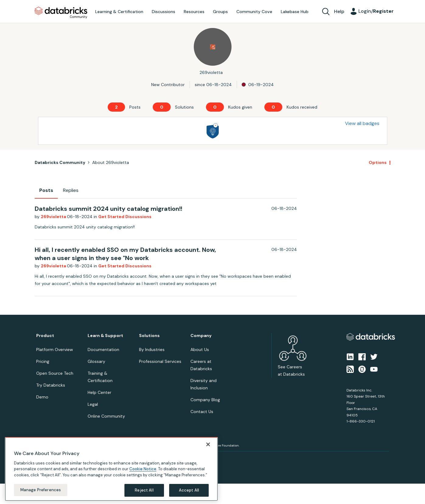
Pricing (43, 361)
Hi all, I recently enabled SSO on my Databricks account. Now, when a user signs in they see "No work (125, 254)
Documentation (103, 349)
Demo (42, 397)
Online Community (106, 416)
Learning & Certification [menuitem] (119, 12)
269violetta (54, 217)
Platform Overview (55, 349)
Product (45, 336)
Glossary (96, 361)
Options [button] (378, 162)
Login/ (376, 11)
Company (201, 336)
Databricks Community (61, 13)
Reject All (144, 490)
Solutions (149, 336)
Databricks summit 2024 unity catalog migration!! (108, 209)
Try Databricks (51, 385)
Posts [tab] (46, 190)
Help (339, 11)
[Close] (208, 444)
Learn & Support (105, 336)
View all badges (362, 123)
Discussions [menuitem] (164, 12)
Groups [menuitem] (220, 12)
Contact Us (202, 412)
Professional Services (160, 361)
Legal (93, 404)
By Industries (152, 349)
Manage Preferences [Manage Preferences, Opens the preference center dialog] (41, 490)
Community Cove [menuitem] (254, 12)
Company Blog (205, 400)
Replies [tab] (71, 190)
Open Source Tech (55, 373)
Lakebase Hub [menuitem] (295, 12)
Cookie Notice (143, 469)
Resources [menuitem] (194, 12)
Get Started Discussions (125, 217)
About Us (200, 349)
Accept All (189, 490)
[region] (111, 469)
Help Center (99, 392)
